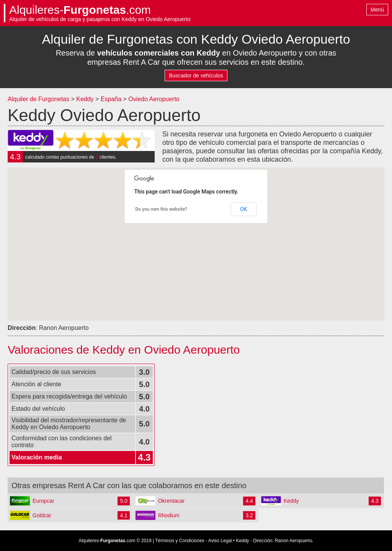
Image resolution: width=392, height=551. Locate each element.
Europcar (43, 501)
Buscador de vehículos (196, 75)
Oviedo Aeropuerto (154, 99)
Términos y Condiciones (180, 541)
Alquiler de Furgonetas (38, 99)
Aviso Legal (220, 541)
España (112, 99)
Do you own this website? (162, 209)
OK (243, 209)
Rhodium (169, 515)
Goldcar (42, 515)
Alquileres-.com (80, 10)
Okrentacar (171, 501)
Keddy (85, 99)
